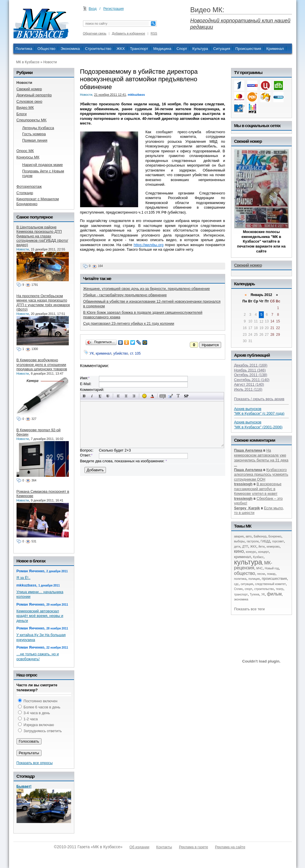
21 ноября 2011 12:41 (110, 95)
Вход (93, 9)
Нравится (210, 345)
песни (261, 574)
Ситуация (222, 49)
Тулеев (255, 594)
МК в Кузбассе (28, 62)
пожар (271, 574)
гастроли (253, 541)
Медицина (162, 49)
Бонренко (275, 536)
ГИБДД (265, 541)
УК (92, 353)
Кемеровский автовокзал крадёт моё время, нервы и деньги (40, 616)
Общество (46, 49)
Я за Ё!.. (24, 578)
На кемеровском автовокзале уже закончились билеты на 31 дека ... (261, 458)
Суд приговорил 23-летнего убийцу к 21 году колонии (129, 323)
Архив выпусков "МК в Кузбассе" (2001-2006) (258, 425)
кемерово (273, 547)
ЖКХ (121, 49)
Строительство (98, 49)
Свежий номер (248, 265)
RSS (154, 33)
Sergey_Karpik (247, 508)
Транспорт (139, 49)
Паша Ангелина (248, 450)
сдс (237, 584)
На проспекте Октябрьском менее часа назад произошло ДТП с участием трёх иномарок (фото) (43, 303)
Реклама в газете (194, 847)
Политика (24, 49)
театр (280, 589)
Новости (50, 62)
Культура (200, 49)
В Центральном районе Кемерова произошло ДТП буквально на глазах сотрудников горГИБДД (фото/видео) (42, 236)
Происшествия (248, 49)
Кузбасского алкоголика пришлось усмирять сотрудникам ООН (261, 474)
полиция (254, 579)
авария (239, 536)
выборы (240, 541)
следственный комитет (270, 584)
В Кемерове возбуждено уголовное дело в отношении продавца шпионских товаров (42, 364)
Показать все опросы (35, 763)
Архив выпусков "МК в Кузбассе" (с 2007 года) (259, 411)
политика (240, 579)
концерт (264, 552)
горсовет (278, 541)
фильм (274, 594)
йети (262, 547)
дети (237, 547)
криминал (104, 353)
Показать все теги (250, 609)
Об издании (139, 847)
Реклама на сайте (230, 847)
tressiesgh (243, 484)
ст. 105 (135, 353)
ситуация (247, 584)
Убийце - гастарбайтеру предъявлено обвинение (125, 295)
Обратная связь (95, 33)
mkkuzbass (136, 95)
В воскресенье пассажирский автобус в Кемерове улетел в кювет (258, 489)
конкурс (251, 552)
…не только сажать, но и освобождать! (38, 656)
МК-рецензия (253, 565)
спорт (248, 589)
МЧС (259, 568)
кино (239, 551)
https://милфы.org (148, 245)
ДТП (245, 547)
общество (245, 573)
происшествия (274, 579)
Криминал (275, 49)
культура (248, 562)
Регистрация (113, 9)
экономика (241, 599)
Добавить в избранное (129, 33)
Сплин (239, 589)
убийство (121, 353)
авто (249, 536)
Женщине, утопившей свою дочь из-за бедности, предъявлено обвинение (147, 289)
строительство (264, 589)
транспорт (241, 594)
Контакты (164, 847)
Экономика (70, 49)
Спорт (182, 49)
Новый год (272, 568)
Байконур (260, 536)
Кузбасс (258, 557)
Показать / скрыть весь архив (259, 399)
